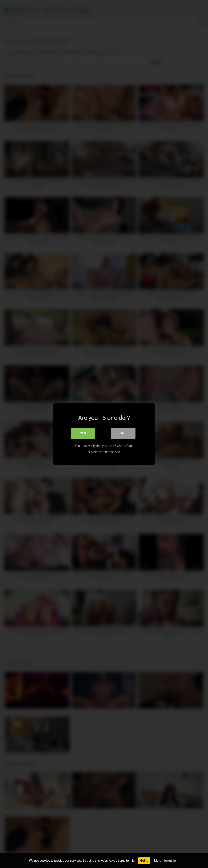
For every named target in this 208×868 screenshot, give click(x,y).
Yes (83, 433)
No (123, 433)
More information (166, 861)
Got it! (144, 861)
